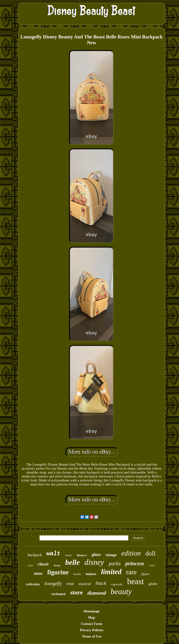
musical (85, 584)
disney (94, 562)
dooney (57, 565)
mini (31, 565)
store (76, 592)
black (101, 583)
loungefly (53, 583)
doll (151, 553)
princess (135, 563)
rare (131, 572)
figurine (58, 572)
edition (131, 553)
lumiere (91, 574)
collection (33, 584)
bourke (77, 574)
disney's (82, 555)
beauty (121, 591)
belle (72, 562)
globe (153, 584)
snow (38, 573)
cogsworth (117, 584)
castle (152, 565)
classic (43, 564)
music (69, 555)
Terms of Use (92, 636)
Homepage (92, 611)
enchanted (59, 594)
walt (53, 554)
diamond (97, 593)
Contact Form (92, 624)
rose (70, 584)
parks (115, 564)
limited (111, 572)
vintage (111, 555)
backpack (35, 555)
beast (135, 581)
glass (96, 554)
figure (145, 574)
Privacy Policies (91, 630)
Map (92, 617)
